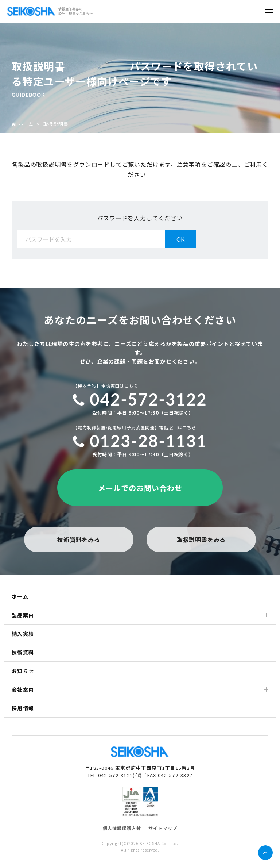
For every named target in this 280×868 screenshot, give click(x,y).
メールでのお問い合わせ (140, 488)
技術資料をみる (79, 539)
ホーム (23, 124)
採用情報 (23, 708)
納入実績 (23, 634)
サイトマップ (163, 828)
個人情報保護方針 (122, 828)
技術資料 (23, 652)
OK (180, 239)
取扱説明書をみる (201, 539)
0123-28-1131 (140, 441)
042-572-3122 (140, 399)
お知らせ (23, 671)
